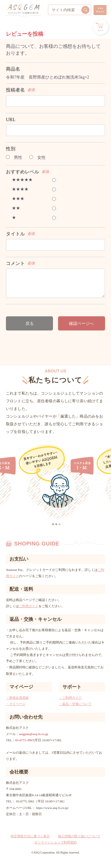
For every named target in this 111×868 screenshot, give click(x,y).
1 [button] (54, 525)
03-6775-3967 (24, 740)
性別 (11, 149)
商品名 (13, 69)
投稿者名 (15, 90)
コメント (15, 263)
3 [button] (60, 525)
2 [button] (57, 525)
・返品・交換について (75, 704)
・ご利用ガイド (70, 698)
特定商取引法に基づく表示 (30, 836)
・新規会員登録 (17, 698)
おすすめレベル (22, 172)
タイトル (15, 234)
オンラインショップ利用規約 (55, 842)
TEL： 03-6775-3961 (20, 801)
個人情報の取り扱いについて (79, 836)
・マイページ (16, 704)
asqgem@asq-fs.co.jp (34, 734)
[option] (61, 482)
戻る (30, 324)
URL (11, 119)
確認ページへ (81, 324)
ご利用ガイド (29, 606)
